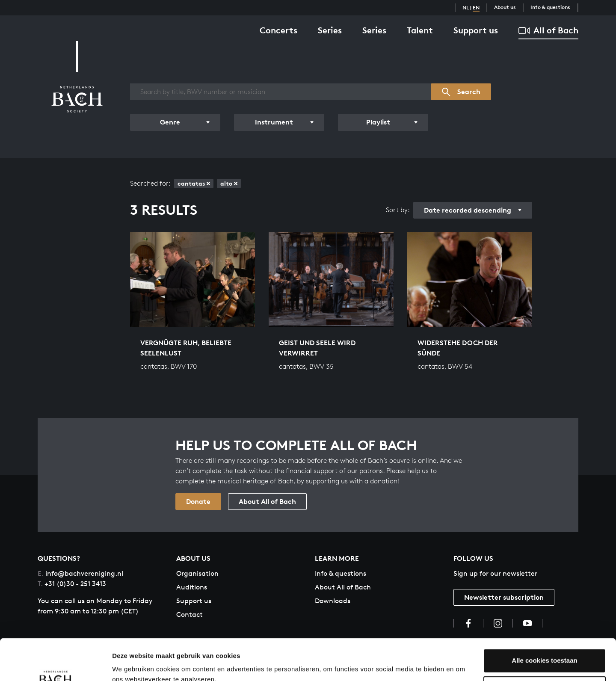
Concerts (278, 30)
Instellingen (130, 664)
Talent (420, 30)
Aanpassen (545, 650)
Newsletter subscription (504, 597)
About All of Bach (267, 501)
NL (466, 7)
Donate (198, 501)
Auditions (192, 587)
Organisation (197, 573)
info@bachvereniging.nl (80, 573)
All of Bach (548, 31)
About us (505, 7)
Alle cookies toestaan (544, 622)
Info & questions (550, 7)
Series (330, 30)
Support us (476, 30)
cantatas (194, 183)
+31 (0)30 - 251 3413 (72, 584)
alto (229, 183)
